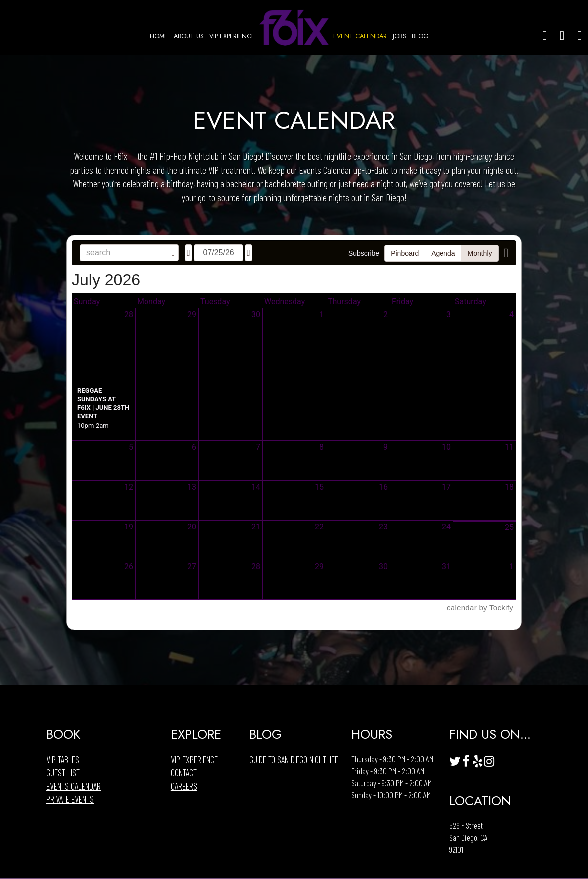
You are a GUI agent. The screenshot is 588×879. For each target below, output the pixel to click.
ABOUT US (190, 36)
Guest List (63, 773)
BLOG (420, 36)
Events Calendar (73, 786)
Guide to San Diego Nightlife (294, 760)
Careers (184, 786)
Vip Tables (63, 760)
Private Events (70, 799)
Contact (184, 773)
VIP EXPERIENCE (232, 36)
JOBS (400, 36)
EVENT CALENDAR (361, 36)
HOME (160, 36)
